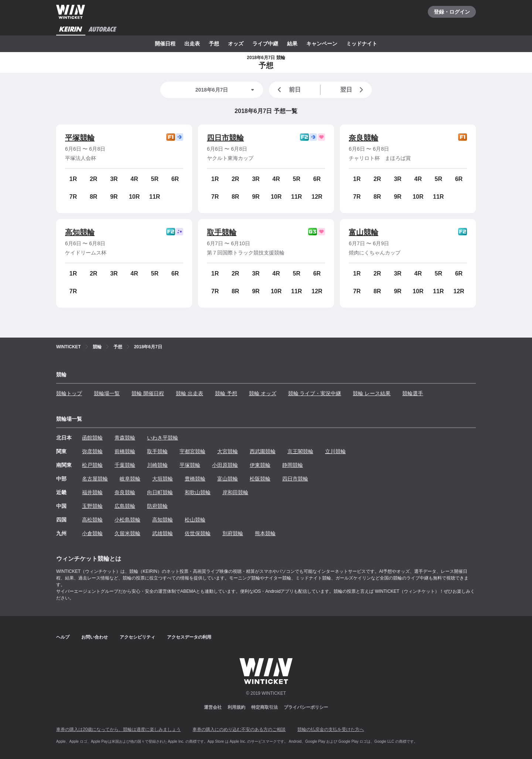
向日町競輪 (160, 492)
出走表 (192, 44)
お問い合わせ (95, 637)
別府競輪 (233, 533)
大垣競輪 (163, 479)
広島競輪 (125, 506)
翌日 (353, 90)
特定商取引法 (265, 707)
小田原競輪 (225, 465)
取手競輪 (222, 232)
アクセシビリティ (137, 637)
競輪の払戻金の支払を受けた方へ (331, 729)
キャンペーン (322, 44)
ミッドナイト (362, 44)
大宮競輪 (228, 451)
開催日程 (165, 44)
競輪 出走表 (190, 393)
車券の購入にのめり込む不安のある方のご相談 (239, 729)
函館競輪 (92, 438)
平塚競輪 (80, 138)
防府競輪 (157, 506)
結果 (292, 44)
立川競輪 (335, 451)
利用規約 (236, 707)
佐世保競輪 (198, 533)
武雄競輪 (163, 533)
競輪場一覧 (107, 393)
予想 (214, 44)
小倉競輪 (92, 533)
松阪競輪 (260, 479)
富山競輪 (364, 232)
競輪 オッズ (263, 393)
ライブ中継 (265, 44)
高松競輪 (92, 520)
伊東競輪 (260, 465)
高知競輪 (80, 232)
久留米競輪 (127, 533)
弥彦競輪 (92, 451)
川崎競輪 (157, 465)
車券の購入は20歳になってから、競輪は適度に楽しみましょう (118, 729)
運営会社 (213, 707)
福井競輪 (92, 492)
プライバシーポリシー (306, 707)
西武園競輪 (263, 451)
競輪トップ (69, 393)
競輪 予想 (226, 393)
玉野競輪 (92, 506)
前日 (288, 90)
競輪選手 (413, 393)
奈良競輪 (364, 138)
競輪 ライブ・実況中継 (315, 393)
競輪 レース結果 (372, 393)
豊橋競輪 (195, 479)
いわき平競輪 (163, 438)
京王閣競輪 (300, 451)
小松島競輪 (127, 520)
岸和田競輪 (235, 492)
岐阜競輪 (130, 479)
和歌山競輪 (198, 492)
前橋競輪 (125, 451)
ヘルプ (63, 637)
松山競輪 (195, 520)
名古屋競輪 (95, 479)
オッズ (236, 44)
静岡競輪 (293, 465)
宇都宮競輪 (192, 451)
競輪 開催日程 (148, 393)
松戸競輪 (92, 465)
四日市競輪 (225, 138)
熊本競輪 (265, 533)
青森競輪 (125, 438)
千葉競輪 (125, 465)
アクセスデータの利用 (189, 637)
